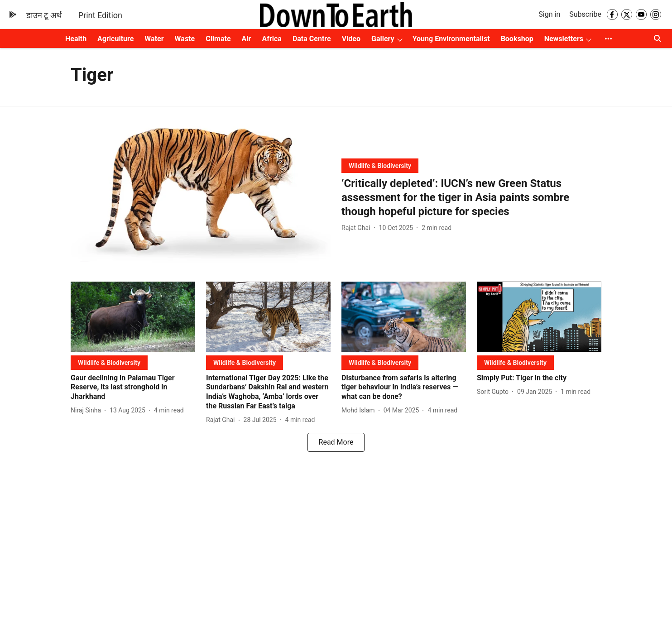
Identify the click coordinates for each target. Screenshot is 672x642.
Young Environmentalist (451, 39)
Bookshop (517, 39)
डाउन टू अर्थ (44, 15)
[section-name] (380, 165)
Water (154, 39)
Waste (185, 39)
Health (76, 39)
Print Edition (100, 15)
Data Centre (312, 39)
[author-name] (358, 228)
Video (351, 39)
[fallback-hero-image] (201, 194)
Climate (218, 39)
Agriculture (115, 39)
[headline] (471, 198)
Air (247, 39)
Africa (271, 39)
